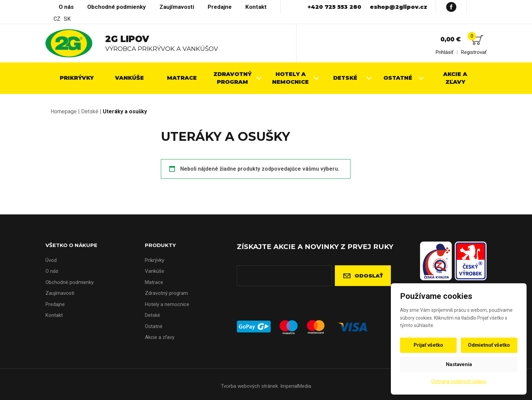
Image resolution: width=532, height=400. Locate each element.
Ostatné (154, 326)
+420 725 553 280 (335, 7)
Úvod (49, 7)
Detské (90, 111)
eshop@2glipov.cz (398, 7)
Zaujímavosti (177, 7)
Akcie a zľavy (160, 337)
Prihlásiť (444, 52)
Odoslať (369, 276)
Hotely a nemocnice (167, 304)
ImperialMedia (296, 386)
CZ (57, 19)
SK (67, 19)
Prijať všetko (429, 345)
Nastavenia (459, 364)
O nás (66, 7)
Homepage (64, 111)
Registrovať (474, 52)
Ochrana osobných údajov (459, 381)
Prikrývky (155, 260)
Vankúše (155, 271)
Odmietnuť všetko (488, 345)
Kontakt (256, 7)
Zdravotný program (166, 293)
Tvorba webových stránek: (250, 386)
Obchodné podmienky (117, 7)
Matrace (154, 282)
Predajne (220, 7)
